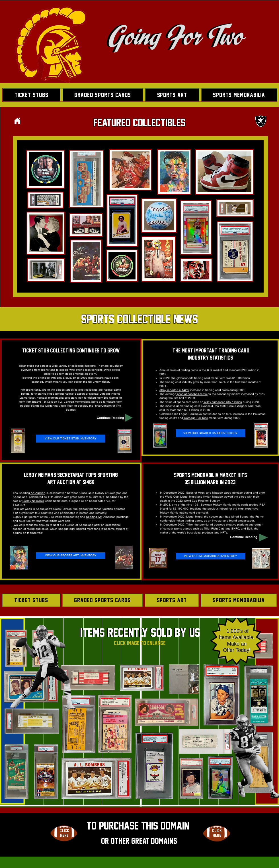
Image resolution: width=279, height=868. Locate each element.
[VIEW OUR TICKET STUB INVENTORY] (71, 439)
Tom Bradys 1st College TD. (44, 402)
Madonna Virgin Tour (59, 406)
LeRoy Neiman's (33, 501)
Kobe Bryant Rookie (60, 394)
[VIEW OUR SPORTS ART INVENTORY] (71, 556)
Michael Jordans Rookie (105, 394)
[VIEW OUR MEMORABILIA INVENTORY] (210, 556)
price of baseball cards (192, 394)
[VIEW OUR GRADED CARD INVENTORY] (210, 433)
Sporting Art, (94, 517)
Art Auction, (38, 493)
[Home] (17, 121)
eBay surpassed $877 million (223, 402)
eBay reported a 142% (174, 390)
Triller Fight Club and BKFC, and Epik (228, 529)
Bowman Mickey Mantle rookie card (224, 505)
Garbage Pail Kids (195, 418)
